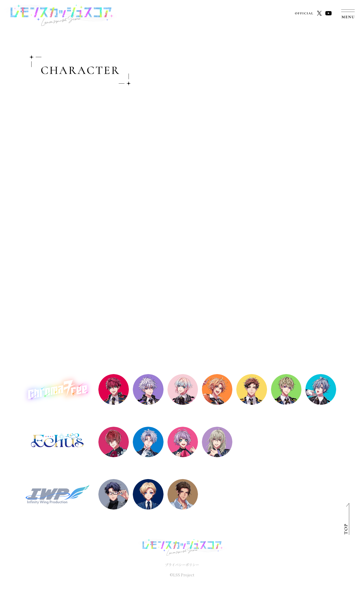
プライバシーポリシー (182, 565)
